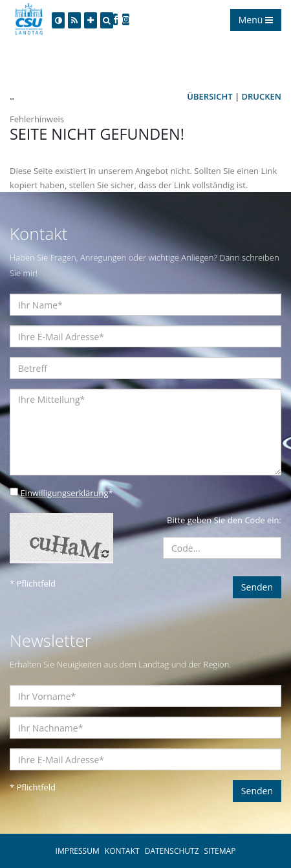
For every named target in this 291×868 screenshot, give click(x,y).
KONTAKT (122, 851)
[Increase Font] (91, 20)
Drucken (262, 96)
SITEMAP (220, 851)
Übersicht (210, 96)
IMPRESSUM (78, 851)
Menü (256, 20)
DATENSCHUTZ (172, 851)
